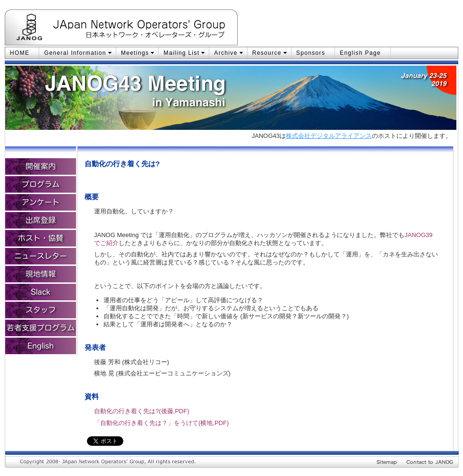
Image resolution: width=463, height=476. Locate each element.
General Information (75, 53)
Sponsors (311, 53)
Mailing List (181, 53)
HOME (20, 53)
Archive (226, 53)
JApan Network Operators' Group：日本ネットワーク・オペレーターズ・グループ (146, 29)
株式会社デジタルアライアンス (329, 136)
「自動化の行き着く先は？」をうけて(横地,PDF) (161, 423)
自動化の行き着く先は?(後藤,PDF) (142, 411)
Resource (267, 53)
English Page (360, 53)
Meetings (135, 53)
